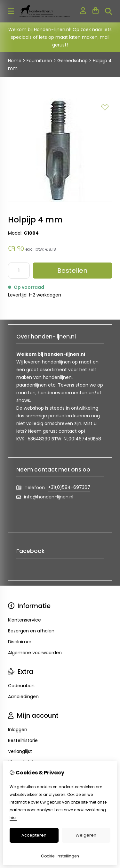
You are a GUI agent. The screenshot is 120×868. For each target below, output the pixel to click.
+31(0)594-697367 (69, 487)
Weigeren (86, 835)
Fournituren (39, 61)
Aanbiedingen (23, 697)
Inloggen (18, 730)
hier (13, 818)
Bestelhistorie (23, 740)
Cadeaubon (21, 686)
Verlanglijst (20, 751)
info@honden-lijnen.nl (49, 497)
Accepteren (34, 835)
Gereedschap (72, 61)
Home (15, 61)
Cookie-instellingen (60, 856)
